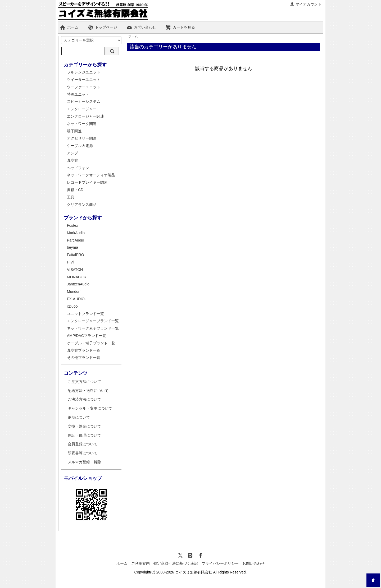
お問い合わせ (141, 27)
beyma (72, 247)
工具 (71, 197)
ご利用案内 (140, 563)
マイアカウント (306, 4)
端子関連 (74, 131)
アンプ (72, 153)
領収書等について (83, 453)
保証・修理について (84, 435)
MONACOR (77, 277)
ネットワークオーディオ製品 (91, 175)
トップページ (102, 27)
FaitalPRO (76, 255)
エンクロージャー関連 (85, 116)
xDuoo (72, 306)
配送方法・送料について (88, 391)
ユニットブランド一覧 (85, 314)
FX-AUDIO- (76, 299)
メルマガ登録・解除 (84, 462)
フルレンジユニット (84, 72)
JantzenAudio (78, 284)
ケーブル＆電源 (80, 146)
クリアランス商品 (82, 205)
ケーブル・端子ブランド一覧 (91, 343)
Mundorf (74, 291)
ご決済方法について (84, 399)
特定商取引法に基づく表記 (176, 563)
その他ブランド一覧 (84, 358)
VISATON (75, 270)
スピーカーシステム (84, 101)
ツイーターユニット (84, 80)
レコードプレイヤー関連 (87, 182)
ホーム (69, 27)
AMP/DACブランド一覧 (87, 336)
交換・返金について (84, 426)
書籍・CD (75, 190)
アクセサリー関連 (82, 138)
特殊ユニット (78, 94)
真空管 (72, 160)
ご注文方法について (84, 382)
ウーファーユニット (84, 87)
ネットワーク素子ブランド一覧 (93, 328)
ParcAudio (76, 240)
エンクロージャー (82, 109)
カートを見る (180, 27)
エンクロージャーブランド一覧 (93, 321)
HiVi (70, 262)
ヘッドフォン (78, 168)
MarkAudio (76, 233)
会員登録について (83, 444)
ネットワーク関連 (82, 124)
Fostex (72, 225)
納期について (79, 417)
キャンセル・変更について (90, 408)
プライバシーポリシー (220, 563)
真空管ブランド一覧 (84, 350)
